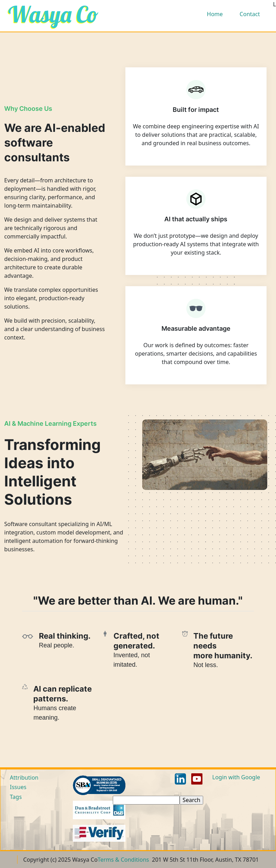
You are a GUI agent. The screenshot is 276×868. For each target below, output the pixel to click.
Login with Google (236, 777)
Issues (18, 787)
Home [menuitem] (215, 14)
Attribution (24, 778)
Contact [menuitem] (250, 14)
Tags (16, 797)
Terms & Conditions (123, 860)
